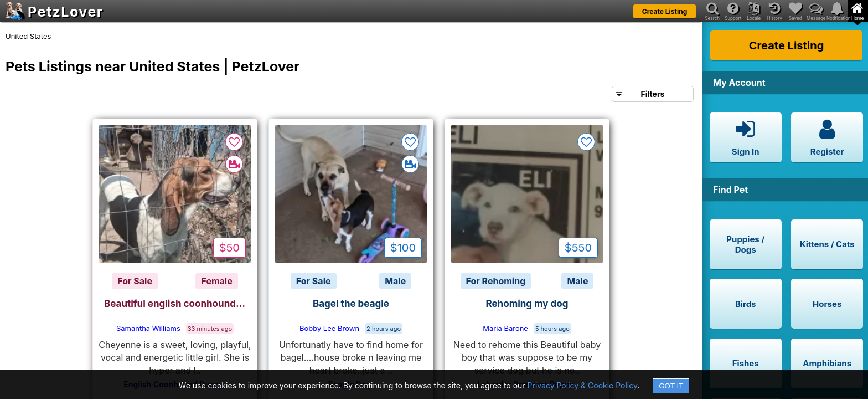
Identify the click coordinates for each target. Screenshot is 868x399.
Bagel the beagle (351, 304)
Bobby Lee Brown (329, 328)
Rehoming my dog (527, 304)
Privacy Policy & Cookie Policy (583, 385)
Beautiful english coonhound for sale (178, 304)
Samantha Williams (148, 328)
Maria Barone (505, 328)
